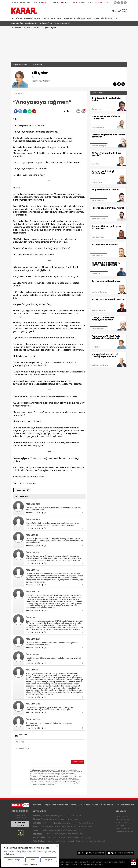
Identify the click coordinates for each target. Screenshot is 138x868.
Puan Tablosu (122, 822)
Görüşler (81, 18)
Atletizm (69, 827)
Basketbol (51, 827)
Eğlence (78, 830)
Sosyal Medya (65, 834)
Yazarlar (28, 18)
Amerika (56, 819)
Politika (46, 816)
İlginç (77, 837)
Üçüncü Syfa (56, 816)
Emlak (54, 823)
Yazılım (75, 834)
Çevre (72, 816)
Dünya (37, 18)
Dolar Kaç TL (121, 826)
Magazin (52, 830)
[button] (64, 111)
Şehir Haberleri (122, 829)
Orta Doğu (47, 819)
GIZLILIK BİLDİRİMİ (93, 805)
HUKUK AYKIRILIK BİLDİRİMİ (124, 805)
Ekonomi (45, 18)
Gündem (52, 837)
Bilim (81, 834)
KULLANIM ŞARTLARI (77, 805)
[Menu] (116, 18)
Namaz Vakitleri (123, 819)
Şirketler (90, 823)
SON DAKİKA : (17, 23)
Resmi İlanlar (93, 18)
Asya (70, 819)
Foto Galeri (39, 841)
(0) (38, 513)
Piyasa (48, 823)
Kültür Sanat (107, 18)
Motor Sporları (80, 827)
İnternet (55, 834)
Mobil (48, 834)
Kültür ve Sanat (81, 841)
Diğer (89, 827)
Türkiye (65, 816)
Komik (71, 837)
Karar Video (69, 18)
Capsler (57, 841)
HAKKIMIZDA (38, 805)
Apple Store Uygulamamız (122, 853)
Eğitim (78, 816)
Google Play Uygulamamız (93, 853)
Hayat (60, 18)
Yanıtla (31, 513)
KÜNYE (54, 805)
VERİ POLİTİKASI (107, 805)
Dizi (58, 837)
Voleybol (60, 827)
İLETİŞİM (47, 805)
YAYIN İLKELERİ (63, 805)
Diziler (45, 830)
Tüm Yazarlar (36, 65)
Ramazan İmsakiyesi (125, 832)
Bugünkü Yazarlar (20, 65)
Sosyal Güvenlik (79, 823)
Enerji (69, 823)
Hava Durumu (122, 816)
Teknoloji (38, 834)
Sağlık (59, 830)
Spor (53, 18)
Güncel (19, 18)
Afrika (76, 819)
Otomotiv (62, 823)
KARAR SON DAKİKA (20, 824)
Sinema (64, 837)
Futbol (43, 827)
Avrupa (64, 819)
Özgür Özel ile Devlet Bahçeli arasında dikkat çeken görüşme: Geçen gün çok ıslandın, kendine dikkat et (64, 23)
